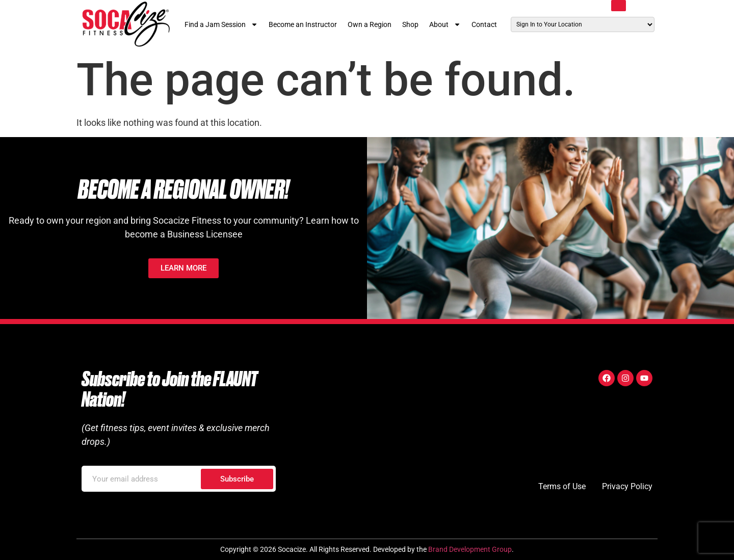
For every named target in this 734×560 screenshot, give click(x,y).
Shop (410, 24)
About (445, 24)
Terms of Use (562, 486)
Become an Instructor (303, 24)
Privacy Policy (627, 486)
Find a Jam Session (221, 24)
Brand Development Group (470, 549)
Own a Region (370, 24)
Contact (484, 24)
